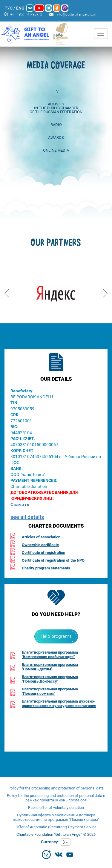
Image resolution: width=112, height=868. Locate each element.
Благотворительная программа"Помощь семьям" (50, 691)
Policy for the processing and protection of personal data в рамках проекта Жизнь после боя (56, 798)
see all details (27, 517)
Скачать (20, 504)
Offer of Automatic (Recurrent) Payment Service (56, 827)
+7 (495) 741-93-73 (26, 14)
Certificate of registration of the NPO (53, 560)
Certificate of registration (43, 553)
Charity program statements (46, 568)
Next (105, 291)
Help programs (56, 636)
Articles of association (41, 537)
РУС (9, 8)
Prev (7, 291)
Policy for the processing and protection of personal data (56, 788)
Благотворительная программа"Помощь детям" (50, 667)
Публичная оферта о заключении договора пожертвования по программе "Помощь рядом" (56, 817)
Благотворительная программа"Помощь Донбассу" (50, 679)
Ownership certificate (40, 545)
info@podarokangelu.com (77, 14)
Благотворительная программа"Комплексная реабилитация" (50, 655)
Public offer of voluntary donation (56, 808)
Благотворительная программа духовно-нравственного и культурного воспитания (59, 703)
